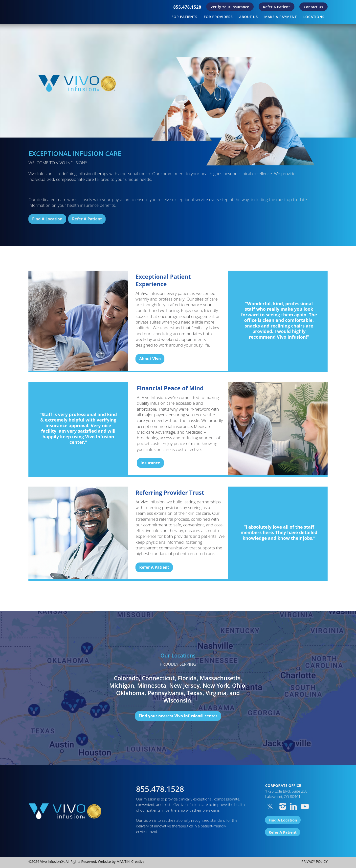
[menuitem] (187, 7)
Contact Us (313, 7)
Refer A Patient (277, 7)
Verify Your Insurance (230, 7)
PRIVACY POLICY (314, 861)
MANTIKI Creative (130, 861)
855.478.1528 (187, 7)
